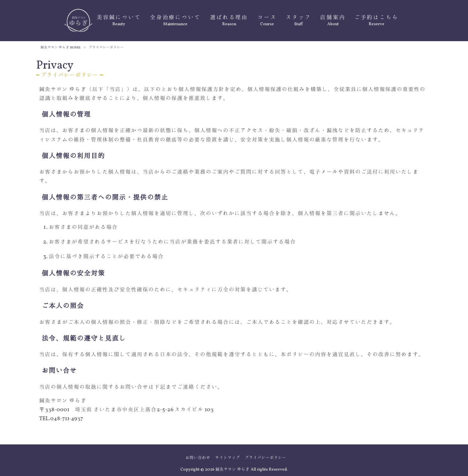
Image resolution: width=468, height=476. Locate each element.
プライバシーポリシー (266, 458)
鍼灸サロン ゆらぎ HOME (60, 48)
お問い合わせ (198, 458)
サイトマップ (228, 458)
